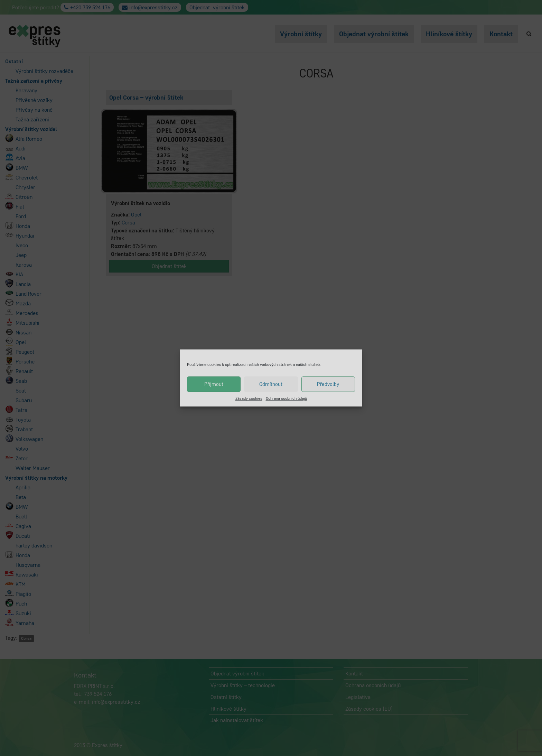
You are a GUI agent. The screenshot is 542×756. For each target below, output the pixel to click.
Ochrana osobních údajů (286, 398)
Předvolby (328, 384)
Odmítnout (271, 384)
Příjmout (214, 384)
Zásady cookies (249, 398)
